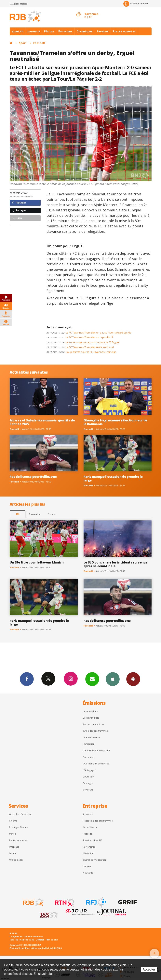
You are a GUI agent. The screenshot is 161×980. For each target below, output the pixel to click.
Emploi (13, 853)
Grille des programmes (95, 731)
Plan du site (52, 940)
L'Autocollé (89, 777)
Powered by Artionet (20, 948)
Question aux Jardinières (96, 764)
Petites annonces (18, 840)
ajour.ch (18, 31)
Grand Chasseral (92, 737)
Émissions (65, 31)
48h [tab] (17, 514)
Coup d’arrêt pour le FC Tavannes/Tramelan (81, 352)
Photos (49, 31)
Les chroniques (91, 718)
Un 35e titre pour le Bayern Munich (37, 562)
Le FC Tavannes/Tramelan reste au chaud (80, 347)
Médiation (88, 853)
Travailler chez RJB (93, 840)
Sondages (88, 783)
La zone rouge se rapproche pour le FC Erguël (83, 342)
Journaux (34, 31)
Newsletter (89, 873)
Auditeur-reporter (136, 4)
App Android (133, 679)
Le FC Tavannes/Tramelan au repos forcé (80, 337)
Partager (19, 203)
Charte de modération (95, 860)
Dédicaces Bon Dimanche (96, 750)
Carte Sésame (90, 827)
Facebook (27, 679)
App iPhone (113, 679)
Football (39, 43)
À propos (88, 814)
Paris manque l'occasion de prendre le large (113, 478)
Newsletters (92, 679)
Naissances (89, 757)
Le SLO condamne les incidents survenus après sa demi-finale (115, 564)
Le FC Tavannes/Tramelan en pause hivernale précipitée (89, 333)
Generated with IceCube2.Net (47, 948)
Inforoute (14, 847)
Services (103, 31)
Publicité (88, 834)
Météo (13, 834)
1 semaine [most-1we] (35, 514)
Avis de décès (16, 860)
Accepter (149, 969)
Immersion (89, 744)
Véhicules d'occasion (20, 814)
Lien (17, 218)
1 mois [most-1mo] (52, 514)
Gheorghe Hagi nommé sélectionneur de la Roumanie (115, 422)
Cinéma (13, 821)
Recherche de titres (94, 724)
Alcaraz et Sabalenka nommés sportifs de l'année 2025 (42, 422)
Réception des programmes (98, 821)
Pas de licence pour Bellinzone (33, 477)
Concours (88, 790)
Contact (87, 866)
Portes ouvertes (124, 31)
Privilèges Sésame (19, 827)
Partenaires (89, 847)
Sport (23, 43)
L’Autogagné (89, 770)
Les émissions (90, 711)
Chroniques (85, 31)
